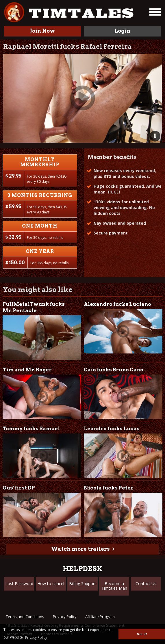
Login (122, 31)
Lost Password (19, 583)
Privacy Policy (65, 617)
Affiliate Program (100, 617)
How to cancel (51, 583)
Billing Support (82, 583)
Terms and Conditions (25, 617)
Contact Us (146, 583)
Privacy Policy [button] (36, 638)
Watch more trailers (80, 549)
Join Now (42, 31)
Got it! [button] (142, 634)
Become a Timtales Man (114, 586)
